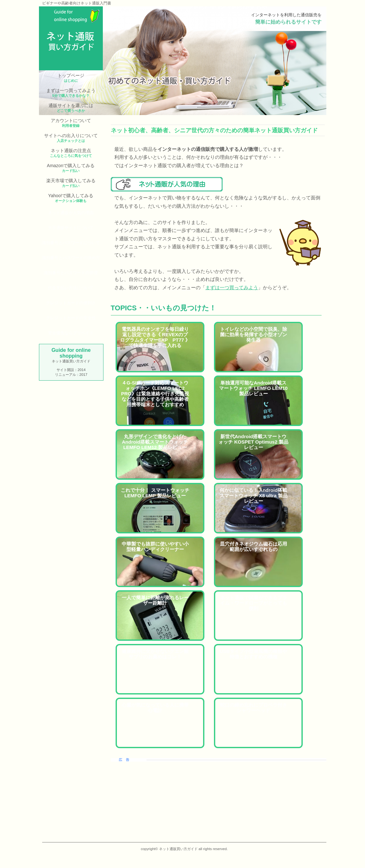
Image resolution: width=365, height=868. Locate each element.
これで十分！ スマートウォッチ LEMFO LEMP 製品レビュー (155, 493)
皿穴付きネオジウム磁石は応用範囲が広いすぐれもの (254, 546)
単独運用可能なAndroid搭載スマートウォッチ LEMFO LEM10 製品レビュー (253, 388)
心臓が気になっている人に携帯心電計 (155, 708)
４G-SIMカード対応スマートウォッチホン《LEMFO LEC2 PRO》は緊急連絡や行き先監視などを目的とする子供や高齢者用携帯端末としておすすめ (155, 394)
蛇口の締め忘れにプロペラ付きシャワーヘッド (254, 708)
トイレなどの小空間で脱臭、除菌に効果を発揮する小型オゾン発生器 (254, 334)
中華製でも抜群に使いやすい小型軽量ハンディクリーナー (155, 546)
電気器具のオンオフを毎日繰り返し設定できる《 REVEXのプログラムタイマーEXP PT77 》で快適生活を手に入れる (155, 337)
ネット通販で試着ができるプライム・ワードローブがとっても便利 (254, 603)
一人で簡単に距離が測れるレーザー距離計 (155, 600)
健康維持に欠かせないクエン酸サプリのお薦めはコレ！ (155, 654)
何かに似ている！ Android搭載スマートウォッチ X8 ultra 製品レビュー (253, 496)
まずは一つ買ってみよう (232, 287)
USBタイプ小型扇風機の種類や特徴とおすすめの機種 (254, 654)
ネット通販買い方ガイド (71, 9)
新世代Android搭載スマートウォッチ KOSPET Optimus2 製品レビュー (253, 442)
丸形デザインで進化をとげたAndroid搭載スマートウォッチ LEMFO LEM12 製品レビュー (155, 442)
